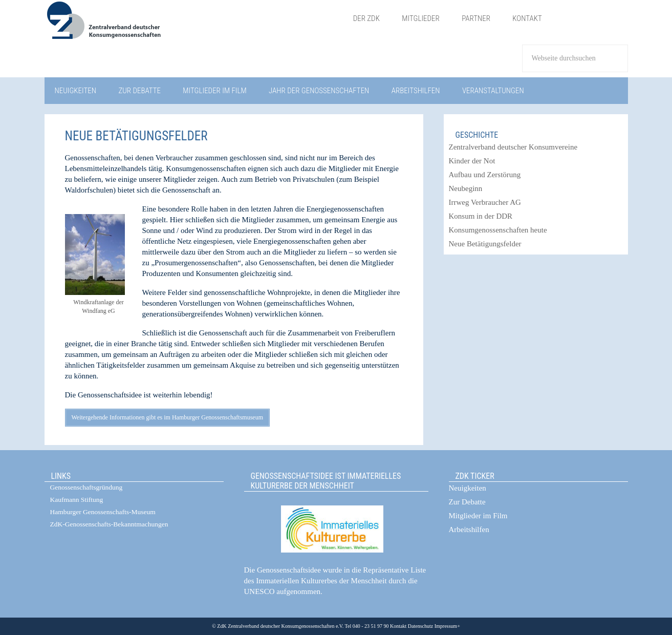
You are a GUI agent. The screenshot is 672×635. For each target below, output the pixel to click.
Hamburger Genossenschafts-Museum (103, 512)
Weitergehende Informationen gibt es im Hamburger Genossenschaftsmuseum (168, 417)
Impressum (445, 626)
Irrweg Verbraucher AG (485, 202)
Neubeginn (466, 188)
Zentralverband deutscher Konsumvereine (513, 147)
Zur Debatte (467, 502)
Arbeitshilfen (469, 530)
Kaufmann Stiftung (77, 500)
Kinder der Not (472, 161)
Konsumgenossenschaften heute (498, 230)
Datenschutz (420, 626)
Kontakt (398, 626)
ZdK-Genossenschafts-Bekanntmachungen (109, 524)
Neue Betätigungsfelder (485, 244)
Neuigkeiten (468, 488)
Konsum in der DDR (481, 216)
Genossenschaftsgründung (86, 487)
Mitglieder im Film (478, 516)
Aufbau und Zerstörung (485, 175)
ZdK (193, 27)
